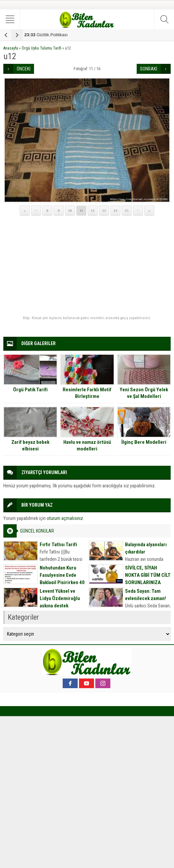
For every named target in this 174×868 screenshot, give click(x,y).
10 (70, 210)
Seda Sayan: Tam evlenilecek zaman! (145, 595)
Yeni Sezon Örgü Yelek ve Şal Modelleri (144, 393)
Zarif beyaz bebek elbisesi (30, 445)
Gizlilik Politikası (46, 35)
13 (104, 210)
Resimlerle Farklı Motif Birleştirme (87, 393)
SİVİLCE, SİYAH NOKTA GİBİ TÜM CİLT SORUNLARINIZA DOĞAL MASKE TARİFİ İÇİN (148, 582)
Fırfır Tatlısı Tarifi (58, 545)
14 (115, 210)
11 (81, 210)
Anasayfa (11, 48)
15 (127, 210)
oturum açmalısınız (65, 518)
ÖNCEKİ (24, 69)
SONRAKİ (149, 69)
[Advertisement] (87, 266)
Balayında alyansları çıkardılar (146, 548)
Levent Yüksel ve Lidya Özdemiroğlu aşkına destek (60, 598)
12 (93, 210)
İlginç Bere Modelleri (144, 442)
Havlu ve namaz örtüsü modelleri (87, 445)
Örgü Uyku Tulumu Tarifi (41, 48)
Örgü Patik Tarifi (30, 390)
